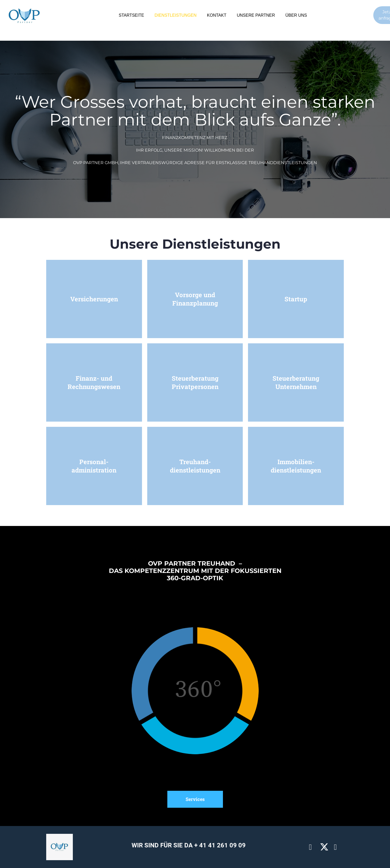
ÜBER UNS (296, 15)
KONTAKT (217, 15)
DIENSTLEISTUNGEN (176, 15)
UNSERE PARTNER (256, 15)
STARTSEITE (131, 15)
